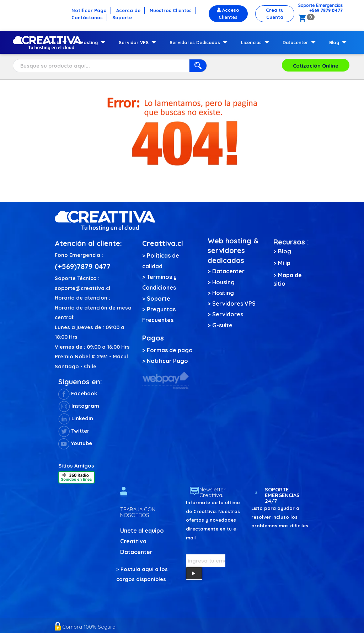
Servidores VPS (234, 304)
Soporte (159, 299)
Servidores (228, 314)
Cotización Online (316, 66)
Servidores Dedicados (200, 42)
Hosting (94, 42)
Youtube (75, 443)
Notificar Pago (167, 361)
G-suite (222, 325)
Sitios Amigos (76, 466)
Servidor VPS (139, 42)
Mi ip (284, 263)
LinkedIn (76, 418)
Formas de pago (170, 350)
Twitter (74, 431)
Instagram (79, 406)
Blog (339, 42)
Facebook (78, 393)
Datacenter (301, 42)
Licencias (256, 42)
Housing (223, 282)
